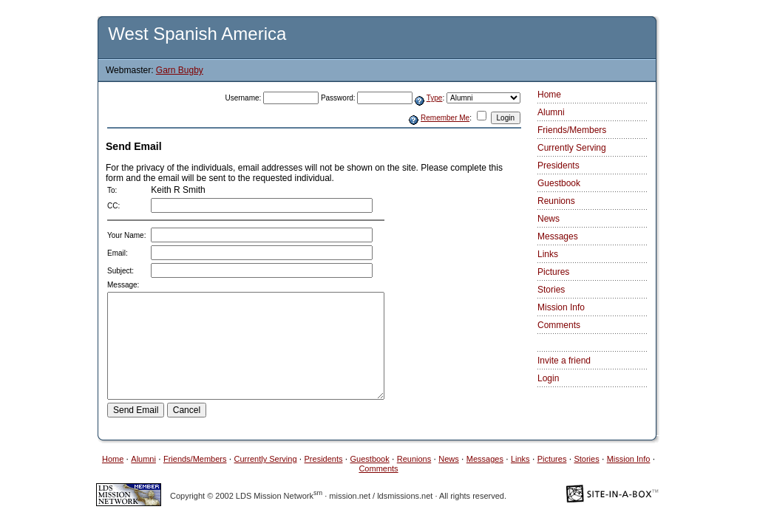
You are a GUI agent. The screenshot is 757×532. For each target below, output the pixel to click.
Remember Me (445, 118)
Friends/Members (572, 130)
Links (548, 254)
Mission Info (561, 307)
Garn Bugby (180, 70)
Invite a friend (564, 361)
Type (435, 98)
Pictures (553, 272)
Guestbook (559, 183)
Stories (551, 290)
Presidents (559, 166)
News (549, 219)
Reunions (556, 201)
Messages (558, 236)
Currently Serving (572, 148)
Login (548, 378)
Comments (559, 325)
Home (549, 95)
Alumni (551, 112)
